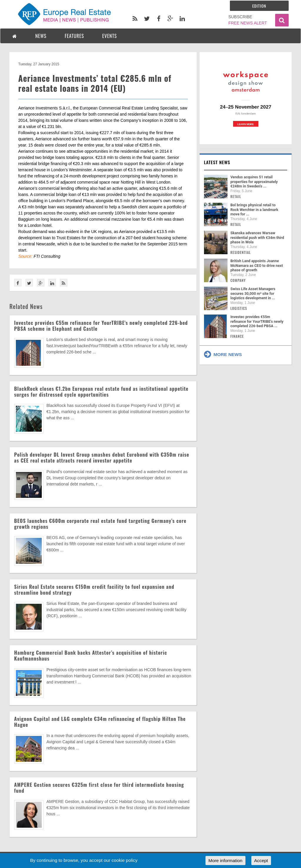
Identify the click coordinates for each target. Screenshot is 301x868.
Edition (259, 6)
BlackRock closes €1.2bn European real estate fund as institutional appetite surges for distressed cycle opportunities (101, 391)
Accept (261, 860)
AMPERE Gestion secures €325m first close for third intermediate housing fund (99, 788)
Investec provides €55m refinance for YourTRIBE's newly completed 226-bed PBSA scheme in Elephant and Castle (101, 326)
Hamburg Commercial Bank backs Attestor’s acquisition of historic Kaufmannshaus (91, 655)
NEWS (41, 36)
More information (225, 860)
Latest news (217, 162)
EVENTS (110, 36)
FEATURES (74, 36)
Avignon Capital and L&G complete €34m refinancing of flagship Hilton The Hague (100, 722)
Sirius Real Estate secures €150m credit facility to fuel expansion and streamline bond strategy (94, 590)
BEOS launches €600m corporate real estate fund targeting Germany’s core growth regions (100, 524)
